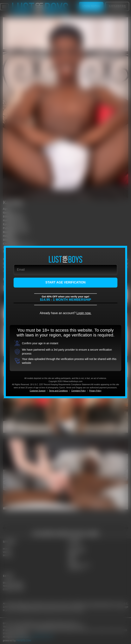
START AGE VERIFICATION (65, 282)
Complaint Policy (78, 391)
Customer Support (38, 391)
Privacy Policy (95, 391)
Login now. (84, 313)
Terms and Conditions (58, 391)
